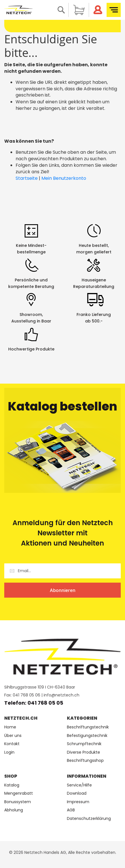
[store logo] (18, 10)
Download (77, 793)
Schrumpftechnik (84, 744)
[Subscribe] (62, 590)
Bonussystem (18, 802)
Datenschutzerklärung (89, 819)
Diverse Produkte (83, 752)
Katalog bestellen (63, 406)
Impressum (78, 802)
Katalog (12, 785)
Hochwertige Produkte (31, 349)
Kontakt (12, 744)
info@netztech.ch (62, 695)
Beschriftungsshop (85, 761)
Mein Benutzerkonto (64, 178)
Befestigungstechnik (87, 736)
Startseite (27, 178)
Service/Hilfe (79, 785)
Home (10, 727)
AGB (71, 810)
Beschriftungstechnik (88, 727)
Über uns (13, 736)
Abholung (14, 810)
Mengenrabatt (19, 793)
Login (9, 752)
